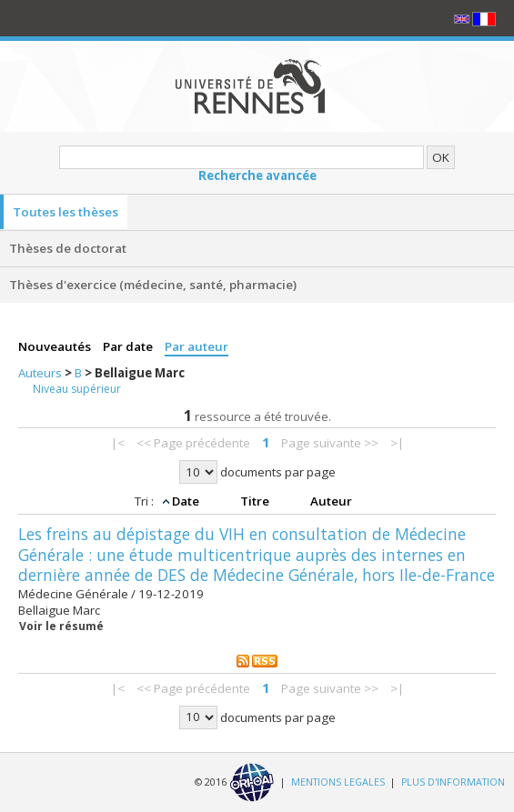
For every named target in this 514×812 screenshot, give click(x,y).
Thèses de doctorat (68, 248)
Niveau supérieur (77, 389)
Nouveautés (56, 346)
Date (187, 501)
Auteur (331, 501)
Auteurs (41, 373)
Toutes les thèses (66, 212)
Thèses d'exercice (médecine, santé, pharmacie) (153, 285)
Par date (129, 346)
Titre (256, 501)
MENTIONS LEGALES (338, 781)
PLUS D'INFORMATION (453, 781)
